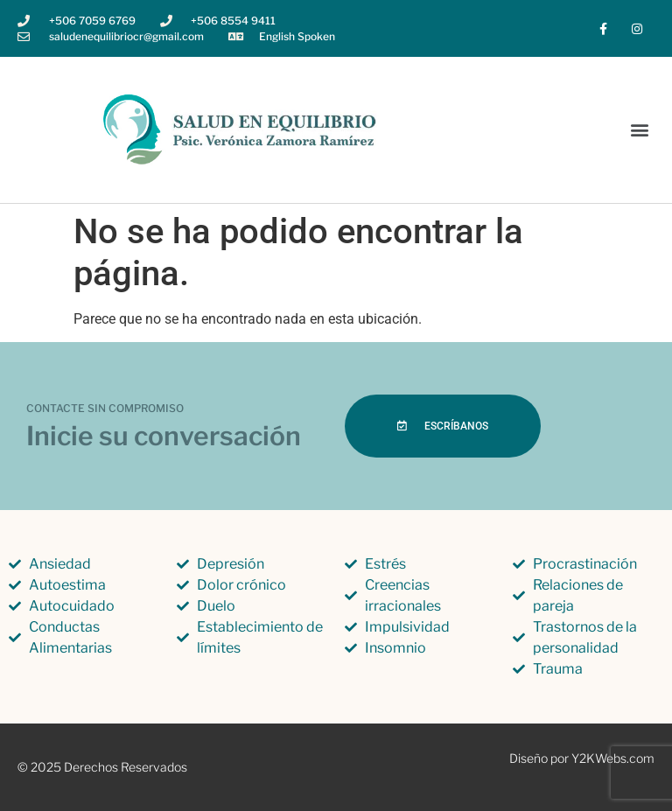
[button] (640, 130)
